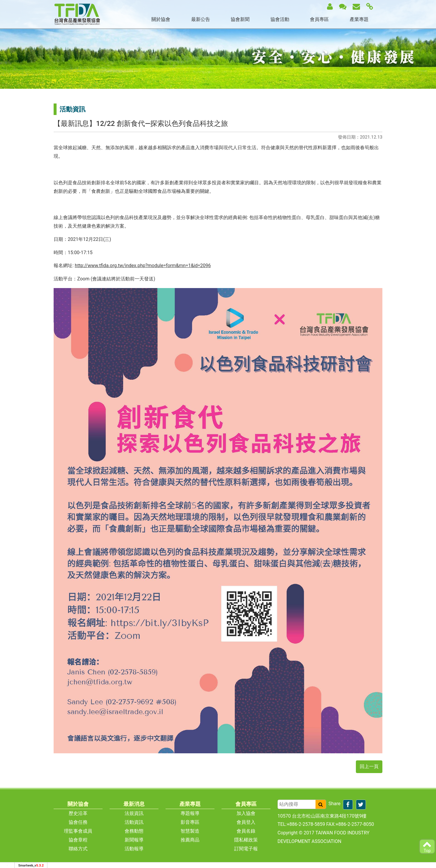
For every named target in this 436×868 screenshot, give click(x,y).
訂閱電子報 (246, 849)
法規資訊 (134, 813)
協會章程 (78, 840)
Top (427, 846)
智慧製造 (190, 831)
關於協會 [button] (161, 19)
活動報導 (134, 849)
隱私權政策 (246, 840)
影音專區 (190, 822)
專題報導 (190, 813)
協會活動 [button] (280, 19)
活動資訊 (134, 822)
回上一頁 (369, 766)
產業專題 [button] (359, 19)
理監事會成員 (78, 831)
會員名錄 (246, 831)
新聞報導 (134, 840)
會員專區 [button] (319, 19)
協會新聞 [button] (240, 19)
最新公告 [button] (201, 19)
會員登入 (246, 822)
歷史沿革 (78, 813)
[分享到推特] (361, 805)
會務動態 (134, 831)
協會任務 (78, 822)
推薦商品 (190, 840)
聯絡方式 (78, 849)
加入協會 (246, 813)
